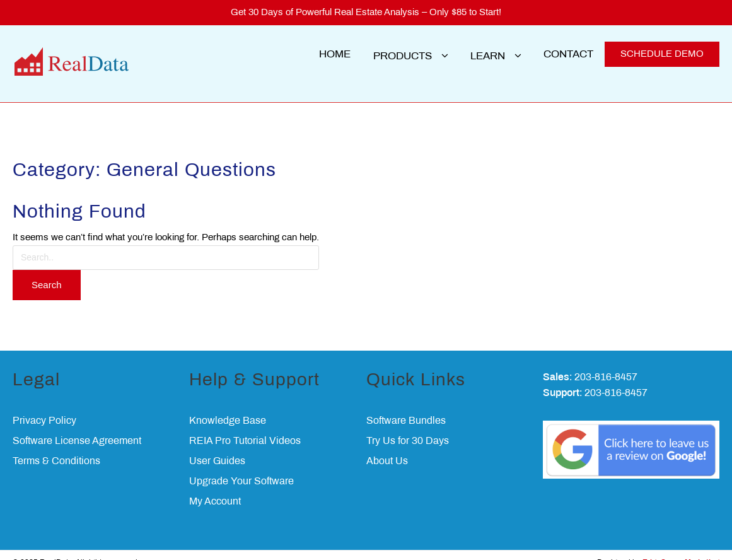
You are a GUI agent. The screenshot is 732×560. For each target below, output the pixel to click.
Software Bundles (406, 405)
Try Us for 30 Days (408, 425)
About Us (387, 446)
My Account (215, 486)
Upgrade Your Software (241, 466)
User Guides (217, 446)
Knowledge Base (228, 405)
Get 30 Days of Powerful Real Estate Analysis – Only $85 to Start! (366, 13)
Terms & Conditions (56, 446)
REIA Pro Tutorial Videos (245, 425)
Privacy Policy (44, 405)
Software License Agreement (77, 425)
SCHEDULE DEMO (662, 54)
